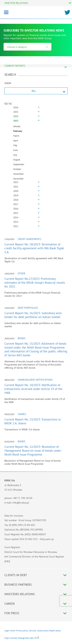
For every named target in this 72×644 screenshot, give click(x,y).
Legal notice (10, 631)
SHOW (8, 83)
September (19, 164)
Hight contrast (11, 638)
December (18, 179)
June (16, 150)
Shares (22, 414)
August (17, 160)
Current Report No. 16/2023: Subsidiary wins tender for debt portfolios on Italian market (33, 315)
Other (21, 273)
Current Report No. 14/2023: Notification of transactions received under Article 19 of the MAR (33, 389)
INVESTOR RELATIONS (16, 3)
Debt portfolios (28, 308)
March (16, 136)
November (18, 174)
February (18, 131)
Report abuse (55, 631)
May (15, 145)
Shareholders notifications (35, 380)
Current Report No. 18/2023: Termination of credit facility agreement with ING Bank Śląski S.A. (34, 248)
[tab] (36, 108)
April (16, 141)
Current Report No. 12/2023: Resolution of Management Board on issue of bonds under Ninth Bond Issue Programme (33, 451)
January (17, 126)
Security (33, 631)
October (17, 169)
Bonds (22, 338)
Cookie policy (43, 631)
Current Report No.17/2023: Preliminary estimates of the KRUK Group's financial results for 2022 (35, 283)
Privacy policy (22, 631)
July (15, 155)
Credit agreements (29, 239)
